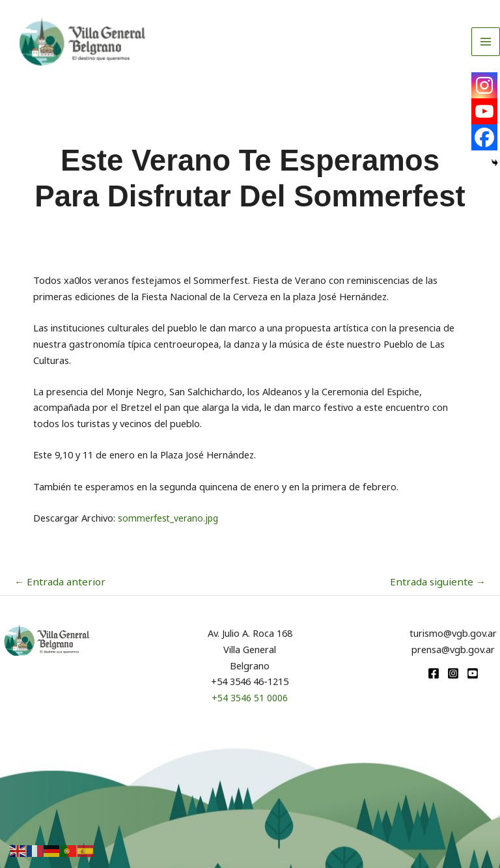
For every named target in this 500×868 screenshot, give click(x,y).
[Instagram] (484, 85)
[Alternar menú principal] (486, 50)
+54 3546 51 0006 (250, 697)
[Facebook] (484, 137)
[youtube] (473, 672)
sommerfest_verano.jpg (170, 518)
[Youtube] (484, 111)
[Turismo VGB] (101, 50)
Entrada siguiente (441, 581)
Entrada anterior (57, 581)
